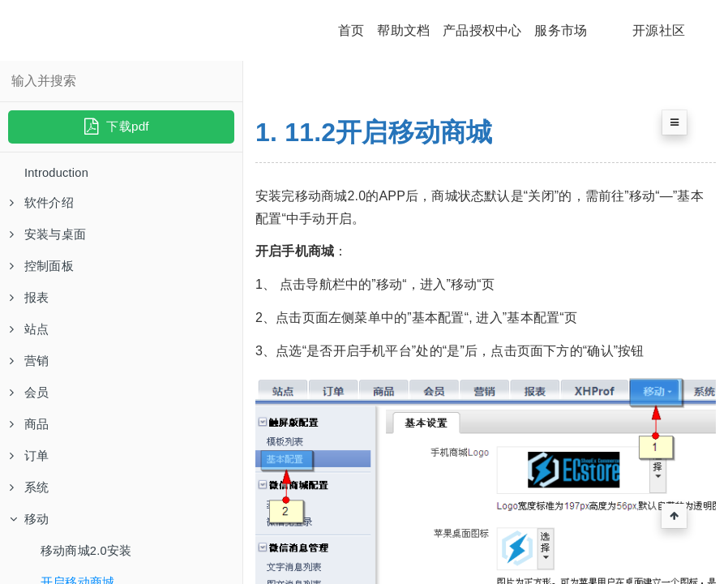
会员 (30, 404)
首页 (351, 30)
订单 (30, 471)
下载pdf (115, 126)
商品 (30, 438)
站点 (30, 338)
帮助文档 (403, 30)
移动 (30, 537)
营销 (30, 371)
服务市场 (561, 30)
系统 (30, 504)
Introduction (59, 173)
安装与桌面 (50, 238)
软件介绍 (43, 205)
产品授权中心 (482, 30)
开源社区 (659, 30)
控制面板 (43, 271)
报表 (30, 305)
